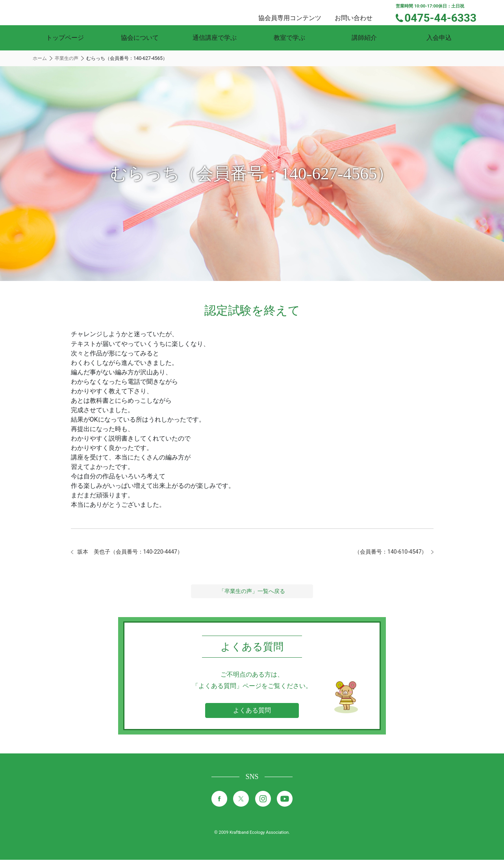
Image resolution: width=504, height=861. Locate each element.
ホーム (40, 58)
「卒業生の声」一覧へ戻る (252, 592)
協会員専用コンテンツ (299, 12)
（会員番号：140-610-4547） (386, 552)
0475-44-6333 (446, 17)
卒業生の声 (67, 58)
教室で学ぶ (289, 38)
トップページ (65, 38)
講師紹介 (364, 38)
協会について (140, 38)
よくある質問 (252, 711)
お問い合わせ (361, 12)
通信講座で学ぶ (215, 38)
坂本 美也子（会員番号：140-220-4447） (138, 552)
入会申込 (439, 38)
